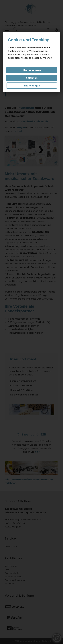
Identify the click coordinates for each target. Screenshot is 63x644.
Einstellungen (32, 86)
